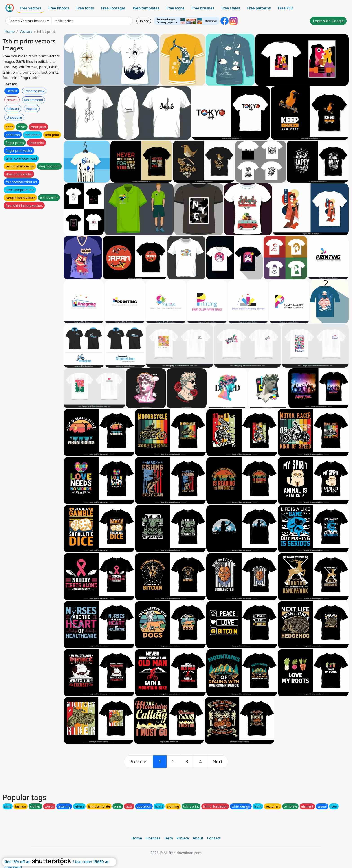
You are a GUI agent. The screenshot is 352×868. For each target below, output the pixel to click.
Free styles (231, 8)
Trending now (34, 91)
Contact (214, 838)
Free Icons (175, 8)
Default (12, 91)
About (198, 838)
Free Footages (113, 8)
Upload (144, 21)
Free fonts (85, 8)
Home (10, 31)
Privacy (183, 838)
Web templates (146, 8)
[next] (218, 762)
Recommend (34, 100)
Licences (153, 838)
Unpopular (14, 117)
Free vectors (30, 8)
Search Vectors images (27, 21)
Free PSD (286, 8)
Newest (12, 100)
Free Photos (59, 8)
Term (168, 838)
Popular (32, 109)
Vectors (26, 31)
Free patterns (259, 8)
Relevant (13, 109)
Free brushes (203, 8)
